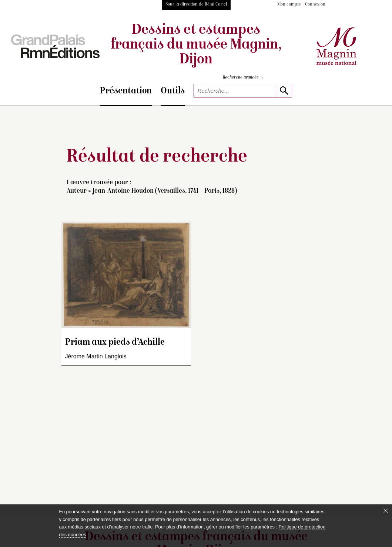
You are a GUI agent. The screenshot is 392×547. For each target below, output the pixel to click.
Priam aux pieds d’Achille (115, 343)
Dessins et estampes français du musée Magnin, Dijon (196, 45)
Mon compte (289, 5)
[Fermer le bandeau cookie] (386, 511)
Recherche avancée (243, 78)
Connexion (315, 5)
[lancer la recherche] (284, 91)
